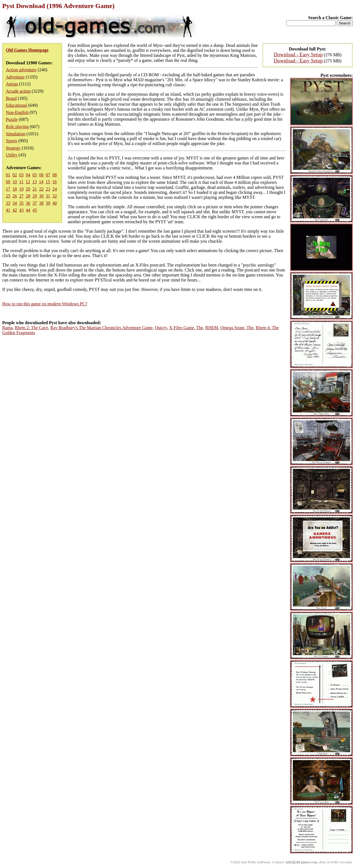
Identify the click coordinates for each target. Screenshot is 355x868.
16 (54, 182)
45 (35, 210)
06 (41, 175)
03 (21, 175)
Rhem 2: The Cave (31, 328)
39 (48, 203)
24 (55, 189)
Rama (7, 328)
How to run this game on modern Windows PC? (45, 304)
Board (11, 98)
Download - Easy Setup (298, 54)
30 (41, 196)
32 (55, 196)
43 (21, 210)
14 (41, 182)
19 (21, 189)
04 (28, 175)
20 (28, 189)
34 (15, 203)
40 (55, 203)
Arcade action (18, 91)
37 (35, 203)
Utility (12, 155)
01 (8, 175)
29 (35, 196)
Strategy (13, 148)
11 (21, 182)
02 (15, 175)
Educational (16, 105)
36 (28, 203)
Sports (12, 141)
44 (28, 210)
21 (35, 189)
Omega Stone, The (237, 328)
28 (28, 196)
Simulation (16, 134)
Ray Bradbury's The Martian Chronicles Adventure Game (101, 328)
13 (34, 182)
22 (41, 189)
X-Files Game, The (186, 328)
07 (48, 175)
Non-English (17, 112)
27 (21, 196)
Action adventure (21, 70)
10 (15, 182)
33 (8, 203)
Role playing (17, 127)
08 (55, 175)
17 (8, 189)
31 (48, 196)
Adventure (15, 77)
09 (8, 182)
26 (15, 196)
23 (48, 189)
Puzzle (12, 119)
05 (35, 175)
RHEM (212, 328)
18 (15, 189)
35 (21, 203)
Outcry (161, 328)
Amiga (12, 84)
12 (28, 182)
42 (15, 210)
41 (8, 210)
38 (41, 203)
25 (8, 196)
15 (48, 182)
